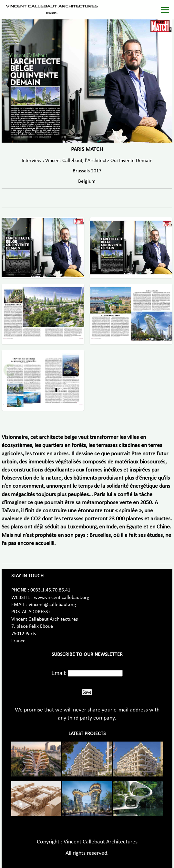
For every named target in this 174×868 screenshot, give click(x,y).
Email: (59, 673)
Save (87, 692)
